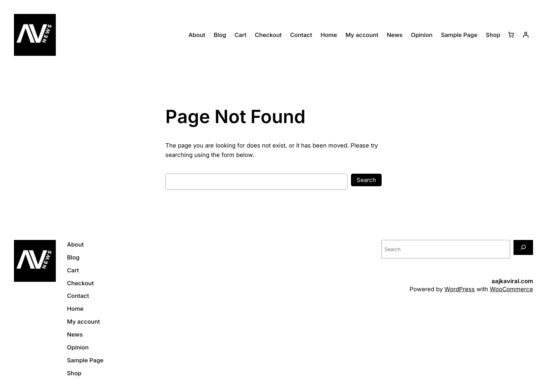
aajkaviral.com (512, 281)
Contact (301, 35)
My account (362, 35)
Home (329, 35)
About (197, 35)
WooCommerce (511, 289)
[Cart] (511, 35)
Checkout (268, 35)
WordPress (460, 289)
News (395, 35)
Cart (240, 35)
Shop (493, 35)
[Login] (526, 35)
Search (366, 180)
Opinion (422, 35)
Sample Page (459, 35)
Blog (220, 35)
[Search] (523, 247)
